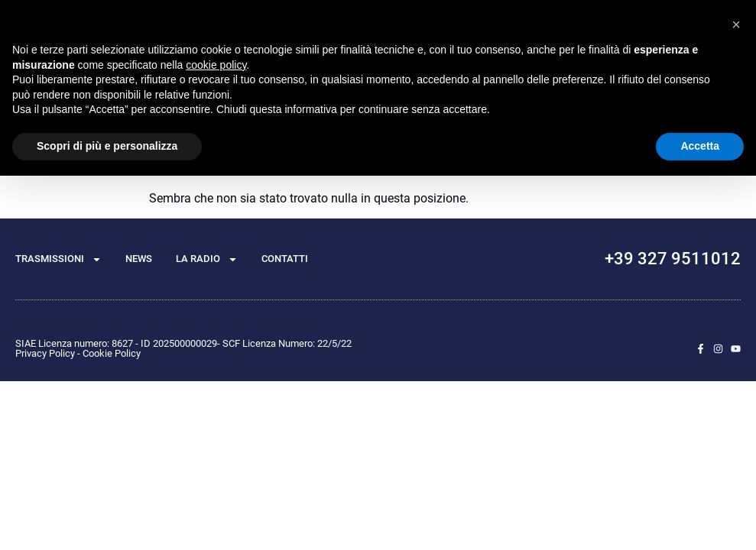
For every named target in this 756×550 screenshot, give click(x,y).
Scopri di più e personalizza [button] (107, 146)
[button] (736, 24)
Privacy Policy (45, 353)
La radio (207, 259)
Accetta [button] (700, 146)
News (139, 259)
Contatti (285, 259)
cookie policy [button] (216, 65)
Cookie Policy (112, 353)
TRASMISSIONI (58, 259)
